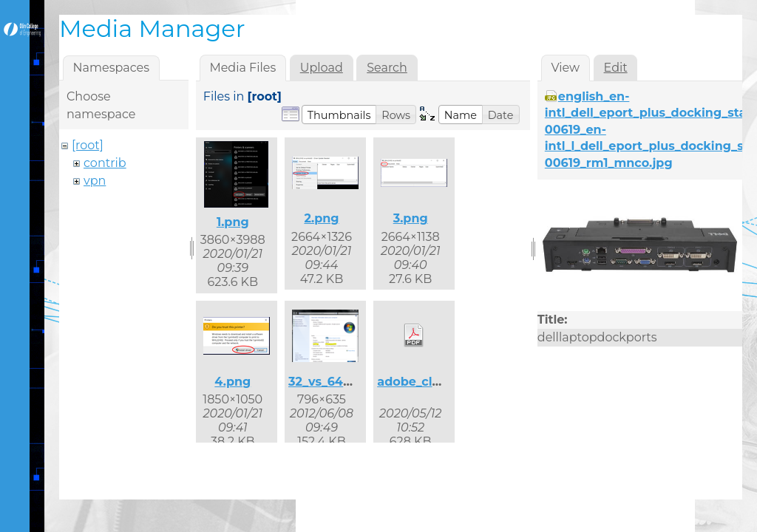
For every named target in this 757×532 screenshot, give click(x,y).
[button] (339, 115)
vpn (95, 181)
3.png (411, 218)
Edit (616, 68)
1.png (233, 222)
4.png (232, 382)
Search (387, 68)
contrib (105, 163)
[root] (88, 145)
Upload (322, 68)
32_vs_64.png (330, 382)
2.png (321, 218)
